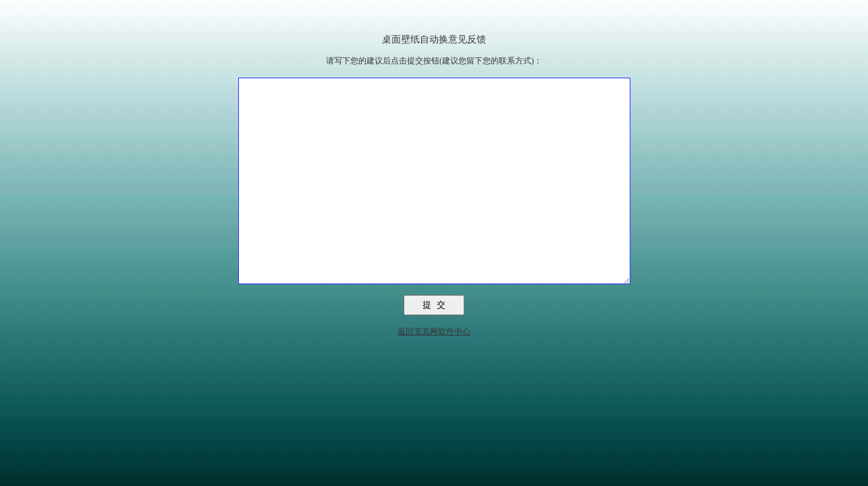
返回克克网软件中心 (434, 372)
